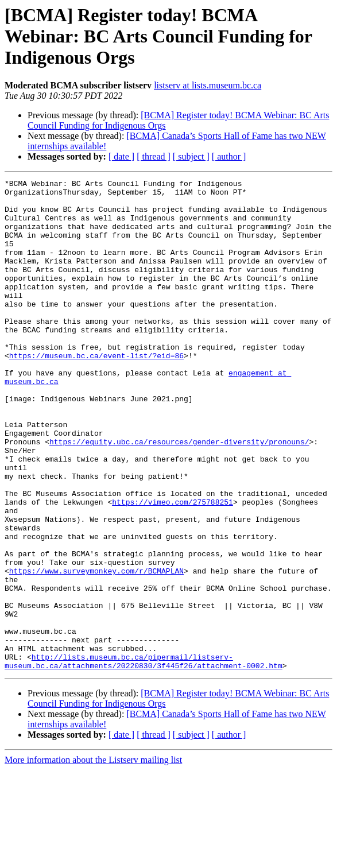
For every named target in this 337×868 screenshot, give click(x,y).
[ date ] (121, 156)
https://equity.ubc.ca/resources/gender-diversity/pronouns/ (179, 495)
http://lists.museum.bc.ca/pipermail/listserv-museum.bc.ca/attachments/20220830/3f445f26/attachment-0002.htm (144, 758)
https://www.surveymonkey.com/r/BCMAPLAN (96, 650)
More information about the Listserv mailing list (93, 858)
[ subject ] (191, 156)
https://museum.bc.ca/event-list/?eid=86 (96, 392)
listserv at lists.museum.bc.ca (208, 85)
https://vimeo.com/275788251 (173, 567)
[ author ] (229, 156)
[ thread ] (154, 156)
